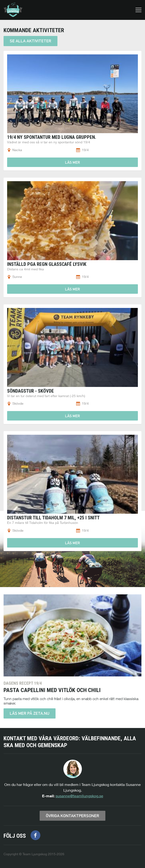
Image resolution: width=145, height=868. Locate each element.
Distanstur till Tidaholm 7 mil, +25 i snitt (53, 518)
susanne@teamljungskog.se (79, 796)
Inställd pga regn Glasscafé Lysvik (47, 264)
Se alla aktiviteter (30, 41)
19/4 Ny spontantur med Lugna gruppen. (52, 137)
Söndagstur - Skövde (30, 391)
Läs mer (72, 162)
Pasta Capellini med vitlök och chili (52, 690)
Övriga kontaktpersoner (72, 816)
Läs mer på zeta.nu (30, 713)
